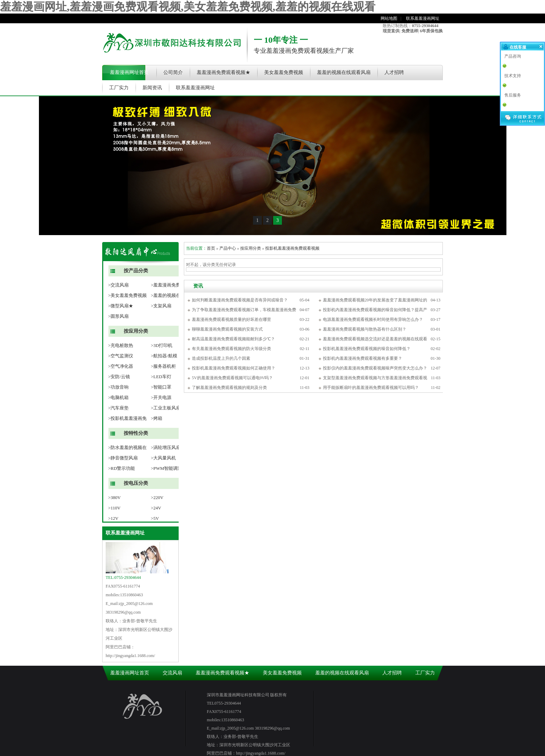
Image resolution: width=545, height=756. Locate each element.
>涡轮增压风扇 (166, 447)
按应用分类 (136, 331)
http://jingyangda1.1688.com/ (130, 656)
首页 (211, 248)
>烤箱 (157, 418)
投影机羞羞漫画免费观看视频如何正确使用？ (234, 368)
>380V (114, 497)
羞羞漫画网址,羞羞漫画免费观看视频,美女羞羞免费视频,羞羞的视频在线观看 (188, 7)
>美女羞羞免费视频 (127, 295)
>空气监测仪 (121, 356)
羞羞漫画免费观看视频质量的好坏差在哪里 (231, 319)
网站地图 (389, 18)
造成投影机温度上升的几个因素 (221, 358)
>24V (156, 508)
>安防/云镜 (119, 377)
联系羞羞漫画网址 (423, 18)
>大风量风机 (163, 458)
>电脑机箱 (118, 397)
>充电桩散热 (121, 345)
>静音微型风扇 (123, 458)
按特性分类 (136, 433)
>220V (157, 497)
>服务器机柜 (163, 366)
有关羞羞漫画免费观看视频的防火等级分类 (231, 349)
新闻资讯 (152, 88)
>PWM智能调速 (166, 468)
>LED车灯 (161, 377)
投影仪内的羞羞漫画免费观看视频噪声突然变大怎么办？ (375, 368)
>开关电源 (161, 397)
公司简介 (173, 72)
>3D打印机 (162, 345)
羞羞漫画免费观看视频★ (223, 72)
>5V (155, 518)
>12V (113, 518)
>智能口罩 (161, 387)
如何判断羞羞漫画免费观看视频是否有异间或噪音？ (240, 300)
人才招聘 (394, 72)
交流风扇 (172, 673)
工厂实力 (119, 88)
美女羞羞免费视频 (284, 72)
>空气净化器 (121, 366)
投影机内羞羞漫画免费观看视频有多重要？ (363, 358)
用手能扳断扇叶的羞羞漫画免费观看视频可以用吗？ (371, 388)
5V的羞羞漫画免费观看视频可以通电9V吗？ (232, 378)
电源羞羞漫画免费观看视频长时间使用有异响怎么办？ (373, 319)
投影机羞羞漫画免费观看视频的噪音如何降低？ (367, 349)
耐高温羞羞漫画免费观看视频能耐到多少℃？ (233, 339)
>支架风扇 (161, 306)
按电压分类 (136, 483)
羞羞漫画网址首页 (129, 72)
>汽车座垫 (118, 408)
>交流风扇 (118, 285)
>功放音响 (118, 387)
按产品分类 (136, 271)
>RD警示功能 (121, 468)
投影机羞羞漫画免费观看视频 (292, 248)
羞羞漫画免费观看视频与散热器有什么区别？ (365, 329)
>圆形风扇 (118, 316)
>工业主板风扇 (166, 408)
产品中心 (228, 248)
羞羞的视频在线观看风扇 (344, 72)
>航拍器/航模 (164, 356)
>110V (114, 508)
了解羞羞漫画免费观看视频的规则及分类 (229, 388)
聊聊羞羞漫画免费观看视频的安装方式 (227, 329)
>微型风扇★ (121, 306)
